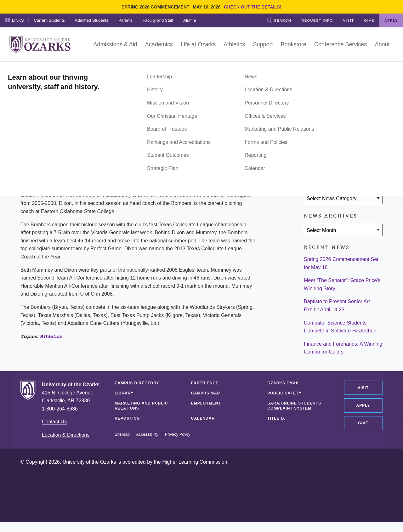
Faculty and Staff (158, 20)
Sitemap (122, 434)
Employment (206, 403)
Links (14, 20)
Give (369, 20)
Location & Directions (66, 435)
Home (27, 69)
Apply (391, 20)
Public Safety (284, 393)
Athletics (51, 336)
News (44, 69)
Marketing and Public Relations (141, 406)
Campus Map (206, 393)
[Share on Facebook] (312, 161)
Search (279, 20)
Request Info (317, 20)
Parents (125, 20)
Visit (349, 20)
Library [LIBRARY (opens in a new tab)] (124, 393)
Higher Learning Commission (195, 462)
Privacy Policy (178, 434)
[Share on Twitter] (330, 161)
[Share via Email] (349, 161)
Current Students (49, 20)
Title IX (276, 418)
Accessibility (147, 434)
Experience (205, 383)
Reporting (127, 418)
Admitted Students (92, 20)
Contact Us (54, 422)
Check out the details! (253, 7)
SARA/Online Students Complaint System (294, 406)
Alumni (190, 20)
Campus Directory (137, 383)
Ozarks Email (284, 383)
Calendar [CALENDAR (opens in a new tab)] (203, 418)
